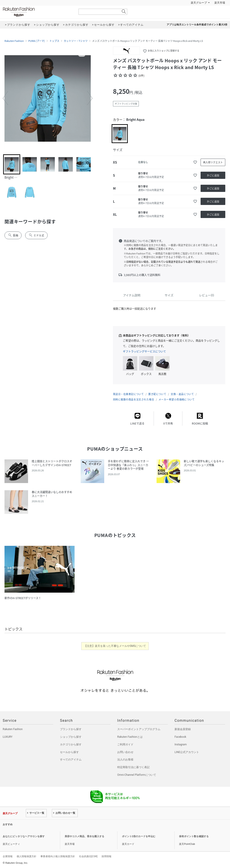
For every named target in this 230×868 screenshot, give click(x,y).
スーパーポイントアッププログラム (139, 729)
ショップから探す (71, 737)
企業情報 (8, 856)
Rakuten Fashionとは (130, 737)
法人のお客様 (125, 760)
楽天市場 (220, 3)
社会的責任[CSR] (88, 856)
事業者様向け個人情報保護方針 (58, 856)
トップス (54, 41)
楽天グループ (199, 3)
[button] (5, 98)
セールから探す (69, 752)
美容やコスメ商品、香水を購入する (84, 836)
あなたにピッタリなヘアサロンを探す (24, 836)
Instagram (181, 744)
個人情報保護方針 (27, 856)
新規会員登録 (183, 729)
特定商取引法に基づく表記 (133, 767)
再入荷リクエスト (213, 162)
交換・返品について (182, 394)
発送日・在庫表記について (128, 394)
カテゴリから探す (71, 744)
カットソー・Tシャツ (76, 41)
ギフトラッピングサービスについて (144, 351)
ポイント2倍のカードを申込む (139, 836)
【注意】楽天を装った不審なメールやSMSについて (115, 646)
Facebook (180, 737)
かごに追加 (213, 175)
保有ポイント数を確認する (194, 836)
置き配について (157, 394)
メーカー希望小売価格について (177, 399)
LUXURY (8, 737)
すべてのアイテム (71, 760)
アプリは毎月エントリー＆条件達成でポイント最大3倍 (197, 25)
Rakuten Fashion (38, 12)
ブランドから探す (71, 729)
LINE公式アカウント (187, 752)
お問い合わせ (125, 752)
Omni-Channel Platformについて (137, 775)
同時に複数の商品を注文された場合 (134, 399)
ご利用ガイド (125, 744)
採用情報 (106, 856)
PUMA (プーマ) (37, 41)
